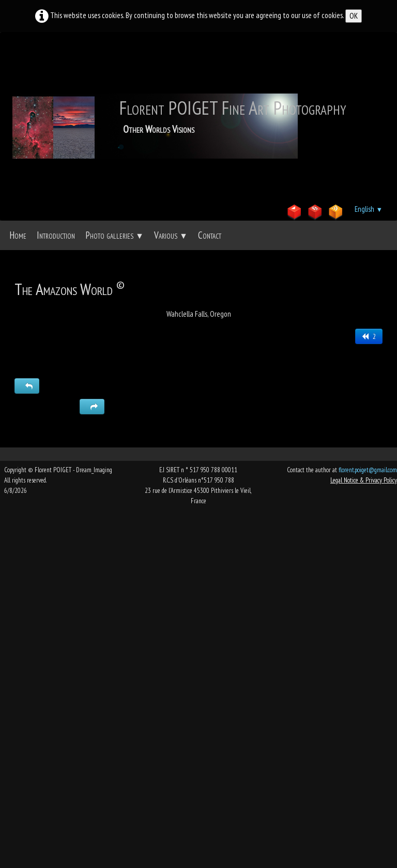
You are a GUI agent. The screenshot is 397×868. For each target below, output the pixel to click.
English (369, 209)
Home (18, 235)
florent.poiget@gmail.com (368, 470)
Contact (210, 235)
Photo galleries (114, 235)
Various (171, 235)
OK (354, 16)
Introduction (56, 235)
